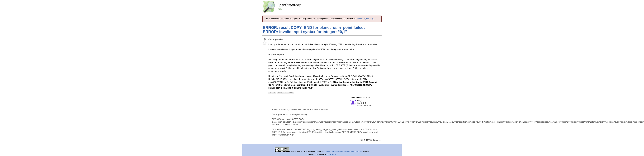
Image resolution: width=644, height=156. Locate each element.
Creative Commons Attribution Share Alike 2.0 (343, 152)
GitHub (333, 155)
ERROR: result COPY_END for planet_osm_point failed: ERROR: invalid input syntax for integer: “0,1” (314, 30)
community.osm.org (365, 19)
